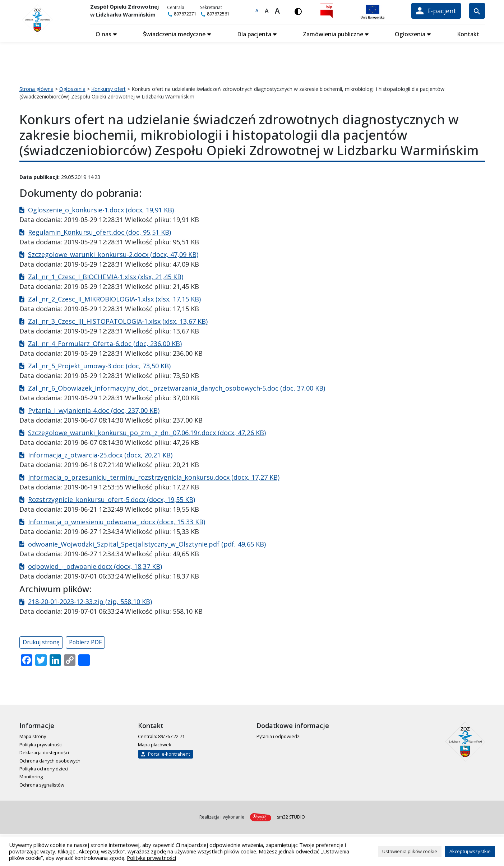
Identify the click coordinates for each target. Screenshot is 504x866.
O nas (105, 33)
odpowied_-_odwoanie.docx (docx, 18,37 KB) (95, 566)
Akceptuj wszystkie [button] (470, 851)
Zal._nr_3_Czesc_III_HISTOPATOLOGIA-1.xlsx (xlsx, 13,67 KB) (118, 321)
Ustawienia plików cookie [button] (410, 851)
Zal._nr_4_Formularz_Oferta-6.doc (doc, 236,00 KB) (105, 343)
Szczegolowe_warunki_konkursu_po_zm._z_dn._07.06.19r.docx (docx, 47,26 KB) (147, 432)
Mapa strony (33, 736)
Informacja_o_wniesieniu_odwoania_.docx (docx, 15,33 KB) (117, 521)
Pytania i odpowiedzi (279, 736)
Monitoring (31, 776)
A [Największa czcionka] (278, 11)
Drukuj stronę (41, 642)
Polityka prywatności (41, 744)
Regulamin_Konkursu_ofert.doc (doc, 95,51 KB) (100, 231)
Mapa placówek (155, 744)
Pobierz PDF (85, 642)
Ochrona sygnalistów (42, 784)
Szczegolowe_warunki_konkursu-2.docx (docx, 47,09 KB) (113, 254)
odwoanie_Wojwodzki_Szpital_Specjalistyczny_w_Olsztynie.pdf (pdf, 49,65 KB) (147, 543)
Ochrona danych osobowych (50, 760)
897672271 (183, 14)
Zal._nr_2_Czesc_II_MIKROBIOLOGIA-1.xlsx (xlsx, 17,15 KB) (114, 298)
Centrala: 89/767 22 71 (161, 736)
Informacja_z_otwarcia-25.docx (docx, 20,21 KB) (100, 454)
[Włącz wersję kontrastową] (299, 11)
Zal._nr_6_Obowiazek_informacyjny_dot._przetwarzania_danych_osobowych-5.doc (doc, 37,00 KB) (177, 387)
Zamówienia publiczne (333, 33)
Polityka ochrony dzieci (44, 768)
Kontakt (468, 33)
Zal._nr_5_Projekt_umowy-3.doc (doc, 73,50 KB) (99, 365)
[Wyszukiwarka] (477, 11)
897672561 (216, 14)
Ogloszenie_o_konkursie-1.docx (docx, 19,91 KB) (101, 209)
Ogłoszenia (410, 33)
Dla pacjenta (255, 33)
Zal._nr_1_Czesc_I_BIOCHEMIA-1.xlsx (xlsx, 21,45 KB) (106, 276)
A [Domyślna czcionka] (258, 11)
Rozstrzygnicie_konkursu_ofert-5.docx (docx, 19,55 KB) (112, 499)
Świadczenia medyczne (175, 33)
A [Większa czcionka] (267, 11)
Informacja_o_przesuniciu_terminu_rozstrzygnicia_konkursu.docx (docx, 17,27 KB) (154, 476)
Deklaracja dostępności (44, 752)
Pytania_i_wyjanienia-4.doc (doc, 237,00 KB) (94, 410)
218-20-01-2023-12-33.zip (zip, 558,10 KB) (90, 601)
